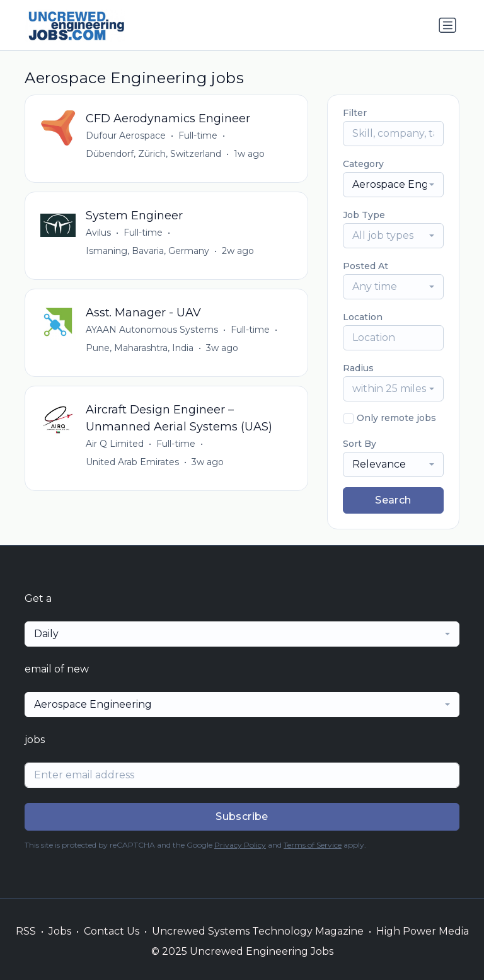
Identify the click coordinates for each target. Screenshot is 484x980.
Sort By (360, 444)
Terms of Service (313, 845)
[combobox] (393, 185)
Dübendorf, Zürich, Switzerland (153, 154)
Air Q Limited (115, 444)
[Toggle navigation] (447, 25)
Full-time (198, 135)
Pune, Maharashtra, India (140, 348)
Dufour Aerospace (126, 135)
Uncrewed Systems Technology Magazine (258, 931)
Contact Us (112, 931)
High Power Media (423, 931)
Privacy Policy (240, 845)
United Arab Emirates (132, 462)
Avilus (98, 233)
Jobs (60, 931)
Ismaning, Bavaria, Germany (147, 251)
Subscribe (242, 816)
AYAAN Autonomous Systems (152, 330)
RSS (26, 931)
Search (393, 500)
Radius (358, 368)
